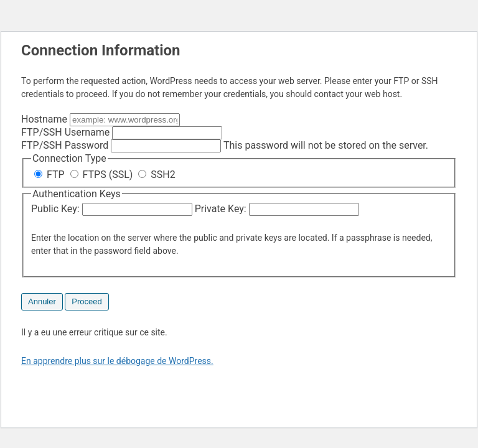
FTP (51, 175)
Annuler (42, 301)
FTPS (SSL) (103, 175)
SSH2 (157, 175)
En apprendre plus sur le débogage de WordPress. (117, 361)
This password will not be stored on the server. (225, 145)
